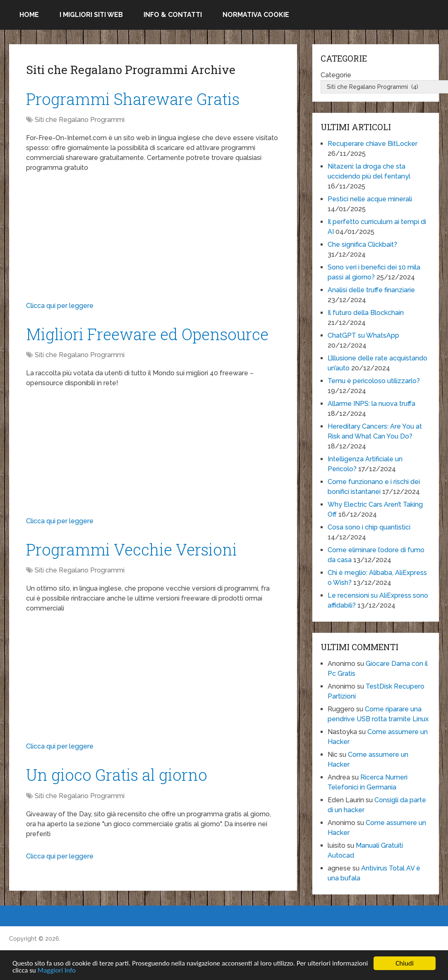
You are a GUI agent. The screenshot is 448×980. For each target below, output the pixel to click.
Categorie (336, 75)
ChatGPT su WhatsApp (363, 335)
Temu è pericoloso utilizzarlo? (374, 381)
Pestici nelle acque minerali (370, 199)
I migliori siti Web (91, 15)
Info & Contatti (173, 15)
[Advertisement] (153, 239)
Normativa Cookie (256, 15)
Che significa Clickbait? (362, 244)
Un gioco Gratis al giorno (117, 775)
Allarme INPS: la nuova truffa (371, 404)
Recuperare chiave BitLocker (373, 144)
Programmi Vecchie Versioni (132, 549)
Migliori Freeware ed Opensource (147, 334)
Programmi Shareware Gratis (133, 99)
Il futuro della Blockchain (366, 313)
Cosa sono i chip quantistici (369, 527)
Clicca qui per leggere (60, 306)
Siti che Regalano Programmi (80, 120)
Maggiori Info (57, 971)
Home (29, 15)
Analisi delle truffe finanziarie (371, 290)
